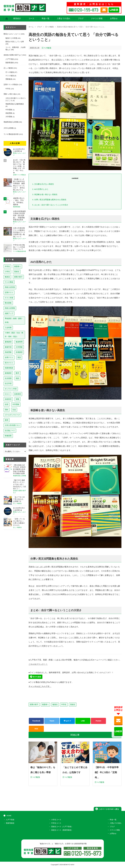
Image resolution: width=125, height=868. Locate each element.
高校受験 (9, 113)
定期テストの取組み (11, 85)
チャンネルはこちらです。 (40, 686)
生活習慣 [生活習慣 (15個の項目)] (8, 378)
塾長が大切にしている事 (15, 42)
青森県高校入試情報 (11, 122)
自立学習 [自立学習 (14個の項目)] (8, 383)
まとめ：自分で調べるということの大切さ (50, 205)
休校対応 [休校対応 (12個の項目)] (8, 399)
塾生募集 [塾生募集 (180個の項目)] (8, 303)
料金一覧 (46, 18)
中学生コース (56, 824)
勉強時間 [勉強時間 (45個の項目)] (19, 342)
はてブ (67, 721)
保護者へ (45, 704)
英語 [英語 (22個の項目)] (19, 357)
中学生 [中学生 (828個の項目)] (7, 266)
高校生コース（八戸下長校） (62, 827)
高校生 (73, 704)
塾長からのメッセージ (12, 34)
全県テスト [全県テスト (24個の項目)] (9, 357)
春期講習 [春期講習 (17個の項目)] (8, 373)
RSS (36, 729)
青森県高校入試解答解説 (15, 104)
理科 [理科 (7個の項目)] (7, 410)
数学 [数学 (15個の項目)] (17, 373)
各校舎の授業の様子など (13, 55)
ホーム (31, 27)
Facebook (36, 721)
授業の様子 (34, 704)
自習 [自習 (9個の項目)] (7, 404)
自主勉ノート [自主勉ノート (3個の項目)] (10, 431)
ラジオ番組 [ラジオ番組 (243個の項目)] (9, 282)
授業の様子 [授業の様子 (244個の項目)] (18, 277)
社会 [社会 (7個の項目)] (14, 410)
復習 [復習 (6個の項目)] (7, 420)
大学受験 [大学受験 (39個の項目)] (19, 347)
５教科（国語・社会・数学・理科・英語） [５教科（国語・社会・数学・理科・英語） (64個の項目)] (14, 335)
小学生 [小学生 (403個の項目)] (7, 272)
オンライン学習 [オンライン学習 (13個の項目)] (11, 389)
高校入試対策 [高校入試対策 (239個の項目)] (10, 287)
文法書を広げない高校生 (43, 184)
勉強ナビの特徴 (11, 38)
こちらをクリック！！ (38, 664)
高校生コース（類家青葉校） (62, 830)
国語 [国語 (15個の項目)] (17, 378)
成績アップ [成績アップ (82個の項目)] (9, 313)
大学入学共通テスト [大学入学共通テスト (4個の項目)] (12, 425)
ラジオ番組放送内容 (11, 134)
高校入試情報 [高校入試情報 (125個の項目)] (10, 308)
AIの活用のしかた (40, 189)
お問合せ (114, 18)
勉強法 (55, 704)
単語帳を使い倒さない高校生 (45, 194)
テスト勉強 (10, 76)
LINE (83, 721)
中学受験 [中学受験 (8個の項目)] (16, 404)
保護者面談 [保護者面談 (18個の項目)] (9, 368)
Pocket (98, 721)
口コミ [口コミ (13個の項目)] (7, 394)
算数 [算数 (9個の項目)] (17, 399)
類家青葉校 (10, 63)
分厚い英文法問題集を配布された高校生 (49, 200)
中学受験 (9, 110)
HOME (9, 816)
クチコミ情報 (97, 18)
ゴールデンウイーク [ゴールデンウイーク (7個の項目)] (12, 415)
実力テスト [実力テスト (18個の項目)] (9, 363)
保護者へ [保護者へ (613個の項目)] (17, 266)
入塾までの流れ (64, 18)
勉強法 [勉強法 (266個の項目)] (7, 277)
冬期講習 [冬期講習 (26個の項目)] (19, 352)
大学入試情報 (9, 128)
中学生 (64, 704)
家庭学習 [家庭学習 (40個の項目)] (8, 347)
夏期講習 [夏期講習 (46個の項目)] (8, 342)
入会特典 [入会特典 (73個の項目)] (8, 328)
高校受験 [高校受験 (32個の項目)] (8, 352)
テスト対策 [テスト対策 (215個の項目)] (9, 298)
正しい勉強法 (9, 68)
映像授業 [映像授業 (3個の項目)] (8, 436)
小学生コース (56, 820)
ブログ (81, 18)
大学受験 (9, 117)
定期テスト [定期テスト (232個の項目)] (9, 292)
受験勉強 (9, 79)
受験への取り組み (10, 94)
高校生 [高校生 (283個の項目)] (17, 272)
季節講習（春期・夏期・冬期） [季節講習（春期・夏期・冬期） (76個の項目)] (14, 320)
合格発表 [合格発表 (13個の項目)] (17, 394)
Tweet (52, 721)
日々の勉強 (49, 27)
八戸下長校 (10, 59)
